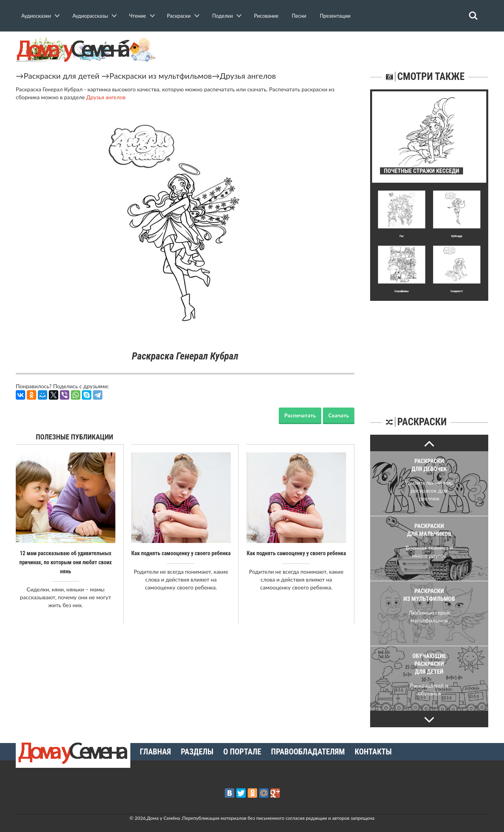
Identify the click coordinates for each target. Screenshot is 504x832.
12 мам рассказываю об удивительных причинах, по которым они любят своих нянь (66, 562)
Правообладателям (308, 752)
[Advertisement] (429, 350)
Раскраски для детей (62, 76)
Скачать (339, 415)
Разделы (197, 752)
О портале (242, 752)
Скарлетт (457, 291)
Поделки (222, 16)
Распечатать (300, 415)
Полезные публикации (75, 437)
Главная (155, 752)
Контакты (373, 752)
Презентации (335, 16)
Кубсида (457, 236)
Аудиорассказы (90, 16)
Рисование (266, 16)
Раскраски (179, 16)
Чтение (138, 16)
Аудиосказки (36, 16)
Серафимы (402, 291)
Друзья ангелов (248, 76)
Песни (299, 16)
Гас (402, 236)
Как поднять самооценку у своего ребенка (181, 553)
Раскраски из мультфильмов (161, 76)
